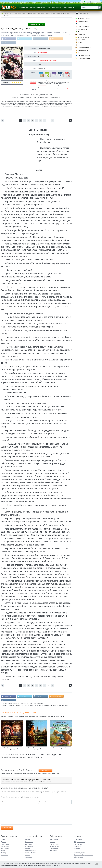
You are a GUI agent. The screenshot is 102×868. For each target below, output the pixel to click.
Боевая (27, 840)
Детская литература (83, 37)
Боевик (3, 840)
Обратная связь (79, 857)
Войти (86, 2)
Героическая (29, 842)
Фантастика (68, 7)
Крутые (3, 851)
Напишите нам (42, 85)
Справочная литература (85, 48)
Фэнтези (28, 855)
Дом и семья (81, 40)
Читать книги (23, 7)
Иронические (5, 844)
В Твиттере (24, 39)
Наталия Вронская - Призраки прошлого (37, 749)
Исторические (5, 846)
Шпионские (4, 855)
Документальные (83, 29)
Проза (80, 32)
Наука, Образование (84, 27)
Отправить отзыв (7, 828)
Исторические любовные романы (48, 61)
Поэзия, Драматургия (84, 58)
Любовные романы (55, 7)
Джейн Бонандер (43, 53)
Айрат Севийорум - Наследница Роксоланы (12, 749)
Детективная (29, 844)
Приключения (82, 34)
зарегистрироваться (21, 781)
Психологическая (30, 851)
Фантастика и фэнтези (84, 19)
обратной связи (55, 865)
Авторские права (36, 24)
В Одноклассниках (58, 39)
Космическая (29, 846)
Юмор (80, 53)
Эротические (53, 851)
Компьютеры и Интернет (85, 56)
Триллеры (4, 853)
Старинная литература (84, 50)
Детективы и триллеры (37, 7)
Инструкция (66, 88)
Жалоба (33, 83)
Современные (54, 848)
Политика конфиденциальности (83, 855)
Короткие (52, 842)
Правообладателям (80, 853)
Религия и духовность (84, 45)
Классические (5, 848)
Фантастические (54, 844)
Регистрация (95, 2)
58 (53, 121)
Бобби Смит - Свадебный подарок (61, 748)
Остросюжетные (55, 846)
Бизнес (80, 42)
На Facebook (8, 39)
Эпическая (28, 857)
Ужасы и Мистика (30, 853)
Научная (28, 848)
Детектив (4, 842)
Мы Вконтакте (8, 43)
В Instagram (40, 39)
